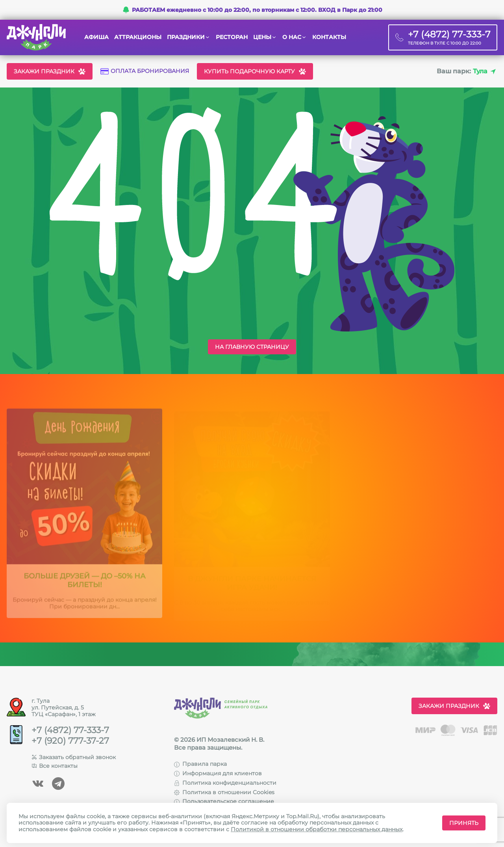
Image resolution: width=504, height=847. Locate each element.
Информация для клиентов (218, 773)
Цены (262, 37)
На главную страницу (252, 347)
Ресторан (232, 37)
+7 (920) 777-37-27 (70, 741)
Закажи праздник (50, 71)
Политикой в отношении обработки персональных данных (317, 829)
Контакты (329, 37)
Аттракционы (138, 37)
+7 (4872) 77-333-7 (70, 730)
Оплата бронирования (145, 71)
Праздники (186, 37)
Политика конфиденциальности (225, 783)
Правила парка (200, 764)
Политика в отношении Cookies (224, 792)
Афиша (96, 37)
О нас (292, 37)
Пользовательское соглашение (224, 801)
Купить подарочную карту (255, 71)
